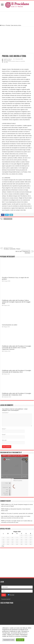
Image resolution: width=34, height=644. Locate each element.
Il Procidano (8, 219)
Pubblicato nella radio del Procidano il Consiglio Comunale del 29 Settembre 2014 (17, 371)
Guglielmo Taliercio (8, 59)
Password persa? (6, 599)
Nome (4, 429)
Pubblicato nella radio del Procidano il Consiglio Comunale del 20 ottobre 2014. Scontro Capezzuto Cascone (17, 348)
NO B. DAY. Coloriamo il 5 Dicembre (21, 252)
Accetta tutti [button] (20, 640)
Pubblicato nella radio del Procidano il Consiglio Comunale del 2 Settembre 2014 (17, 394)
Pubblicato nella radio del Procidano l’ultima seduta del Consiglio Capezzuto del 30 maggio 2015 (16, 302)
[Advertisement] (17, 18)
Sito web (4, 440)
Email (4, 435)
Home (2, 25)
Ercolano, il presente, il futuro (13, 248)
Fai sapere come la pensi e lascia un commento (14, 61)
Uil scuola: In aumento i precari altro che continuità (20, 513)
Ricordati (11, 595)
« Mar (3, 546)
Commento (5, 413)
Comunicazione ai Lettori (10, 325)
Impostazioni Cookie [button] (9, 640)
